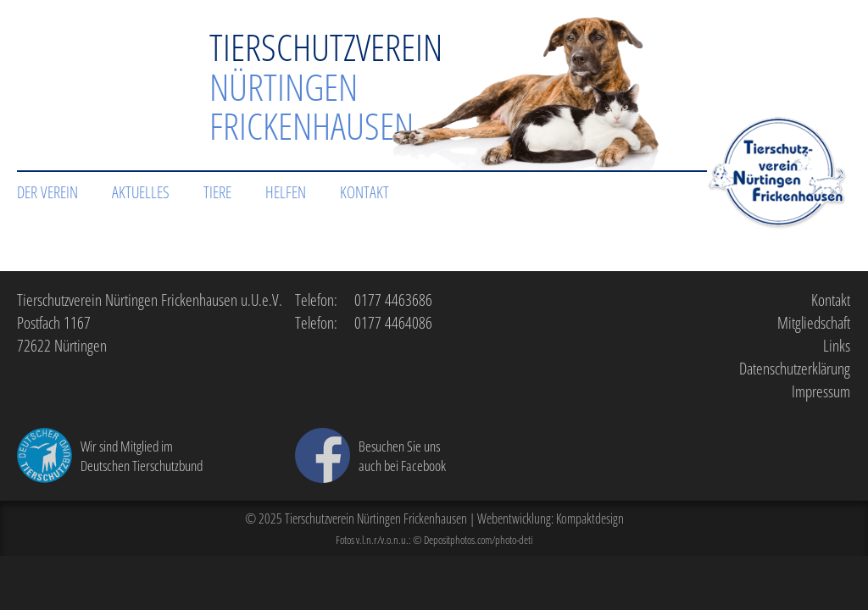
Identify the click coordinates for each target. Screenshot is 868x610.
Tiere (217, 192)
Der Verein (47, 192)
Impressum (821, 391)
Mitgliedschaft (814, 322)
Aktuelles (141, 192)
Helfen (286, 192)
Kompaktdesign (590, 518)
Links (837, 345)
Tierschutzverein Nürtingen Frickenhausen (376, 518)
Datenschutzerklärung (795, 368)
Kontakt (364, 192)
